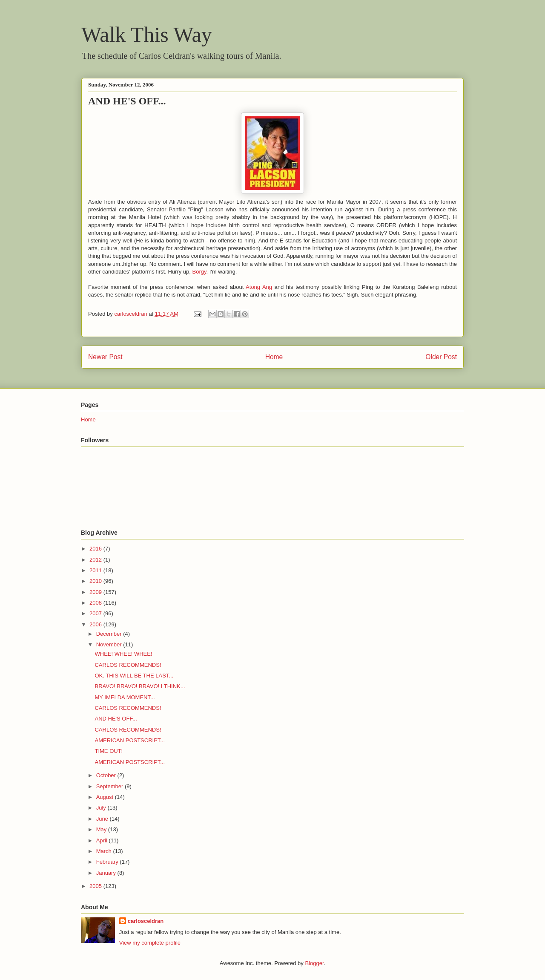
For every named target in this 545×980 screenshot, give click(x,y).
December (110, 634)
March (105, 851)
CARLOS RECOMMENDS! (128, 665)
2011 (96, 570)
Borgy (199, 272)
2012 (96, 560)
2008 (96, 603)
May (102, 829)
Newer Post (105, 357)
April (103, 840)
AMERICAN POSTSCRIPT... (130, 740)
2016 (96, 549)
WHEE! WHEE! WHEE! (123, 654)
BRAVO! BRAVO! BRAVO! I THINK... (140, 686)
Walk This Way (147, 35)
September (110, 786)
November (110, 644)
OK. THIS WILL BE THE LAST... (134, 676)
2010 (96, 581)
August (106, 797)
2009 (96, 592)
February (108, 862)
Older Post (441, 357)
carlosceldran (146, 921)
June (103, 819)
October (107, 775)
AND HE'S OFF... (116, 719)
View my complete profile (150, 943)
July (102, 808)
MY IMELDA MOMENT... (125, 697)
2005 (96, 886)
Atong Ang (259, 287)
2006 (96, 624)
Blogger (314, 963)
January (107, 873)
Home (274, 357)
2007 (96, 613)
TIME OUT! (109, 751)
